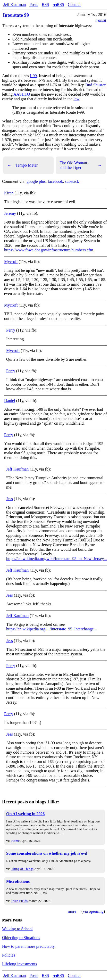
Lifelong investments (20, 964)
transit (101, 20)
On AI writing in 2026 (25, 814)
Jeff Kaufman (15, 5)
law (76, 99)
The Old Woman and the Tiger (81, 165)
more (72, 911)
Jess (10, 499)
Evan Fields (19, 901)
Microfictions (18, 881)
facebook (55, 181)
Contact (74, 5)
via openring (93, 911)
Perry (11, 330)
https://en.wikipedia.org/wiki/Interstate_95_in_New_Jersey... (56, 559)
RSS (45, 5)
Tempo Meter (22, 165)
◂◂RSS (58, 5)
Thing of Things (22, 869)
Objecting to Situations (21, 938)
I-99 (33, 76)
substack (72, 181)
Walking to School (17, 929)
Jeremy (10, 213)
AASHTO (22, 94)
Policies (9, 955)
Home (16, 841)
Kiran (9, 193)
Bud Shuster (95, 85)
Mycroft (11, 262)
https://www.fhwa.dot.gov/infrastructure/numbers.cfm (49, 250)
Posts (34, 5)
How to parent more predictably (28, 946)
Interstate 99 (16, 15)
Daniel (10, 401)
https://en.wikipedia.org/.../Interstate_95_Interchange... (52, 629)
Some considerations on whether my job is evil (47, 853)
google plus (36, 181)
